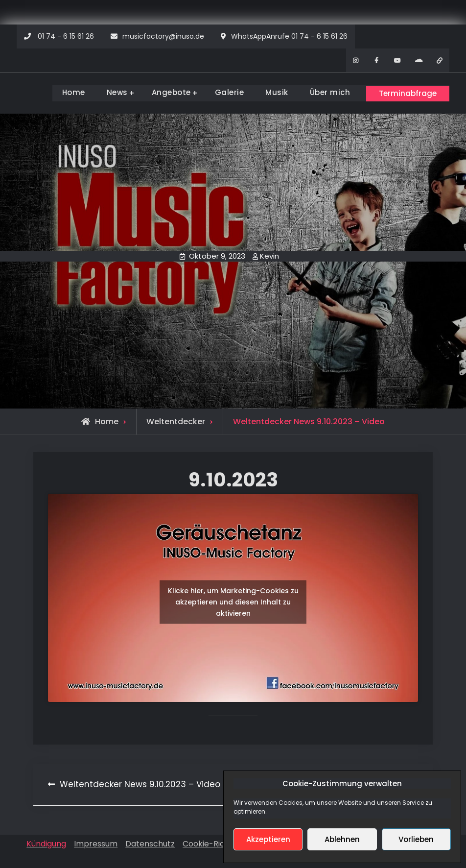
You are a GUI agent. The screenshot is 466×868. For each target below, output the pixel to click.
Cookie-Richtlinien (218, 842)
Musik (270, 92)
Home (66, 92)
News (110, 92)
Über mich (323, 92)
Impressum (96, 842)
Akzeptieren (268, 839)
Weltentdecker (176, 420)
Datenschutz (150, 842)
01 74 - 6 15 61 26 (66, 36)
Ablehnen (342, 839)
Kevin (269, 254)
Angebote (164, 92)
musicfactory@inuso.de (163, 36)
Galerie (222, 92)
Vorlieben (416, 839)
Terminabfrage (405, 92)
